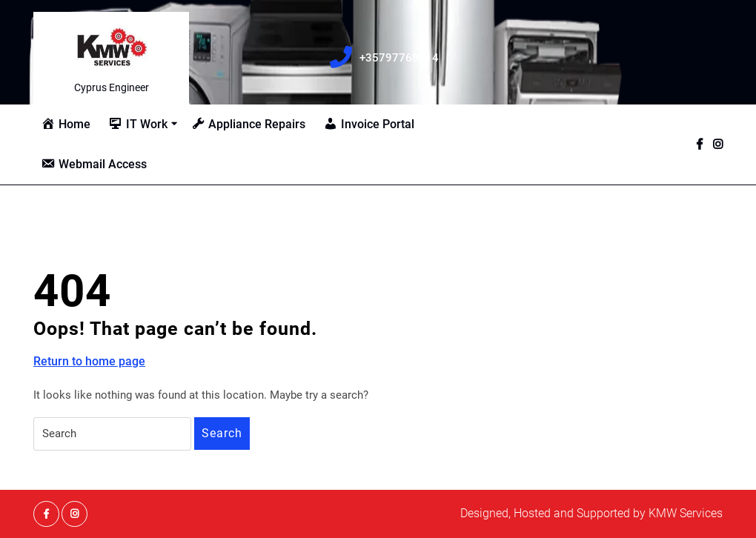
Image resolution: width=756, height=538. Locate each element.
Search (222, 433)
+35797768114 (393, 59)
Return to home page (89, 362)
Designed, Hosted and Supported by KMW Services (591, 513)
